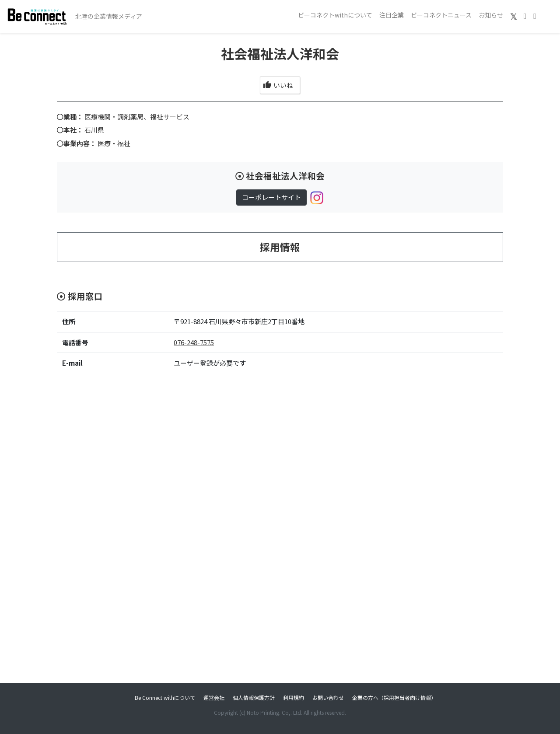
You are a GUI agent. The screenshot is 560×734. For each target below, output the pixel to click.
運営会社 (214, 697)
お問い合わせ (328, 697)
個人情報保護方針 (254, 697)
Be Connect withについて (165, 697)
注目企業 (392, 15)
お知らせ (491, 15)
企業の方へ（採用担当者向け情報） (394, 697)
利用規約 (294, 697)
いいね (278, 85)
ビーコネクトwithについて (335, 15)
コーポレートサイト (271, 197)
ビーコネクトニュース (441, 15)
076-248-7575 (194, 342)
